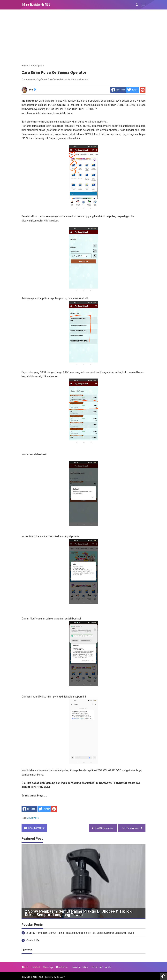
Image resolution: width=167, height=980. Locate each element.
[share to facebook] (118, 90)
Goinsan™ (61, 977)
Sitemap (48, 967)
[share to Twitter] (133, 90)
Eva (32, 90)
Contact (36, 967)
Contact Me (33, 940)
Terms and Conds (101, 967)
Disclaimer (62, 967)
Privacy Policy (80, 967)
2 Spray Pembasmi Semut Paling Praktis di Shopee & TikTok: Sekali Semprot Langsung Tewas (79, 913)
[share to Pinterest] (143, 90)
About (25, 967)
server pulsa (33, 818)
